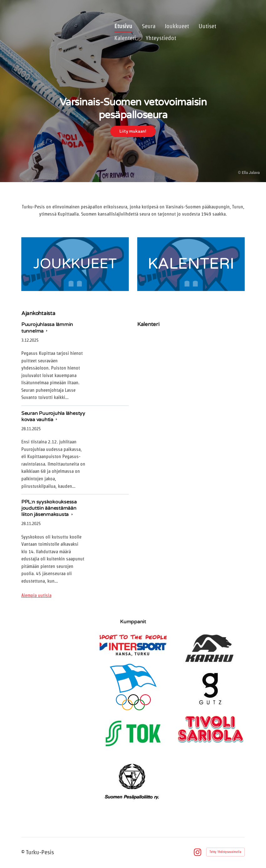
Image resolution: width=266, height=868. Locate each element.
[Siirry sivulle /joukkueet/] (75, 264)
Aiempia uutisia (36, 595)
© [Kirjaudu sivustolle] (24, 852)
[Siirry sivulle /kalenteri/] (191, 264)
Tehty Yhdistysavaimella (225, 852)
